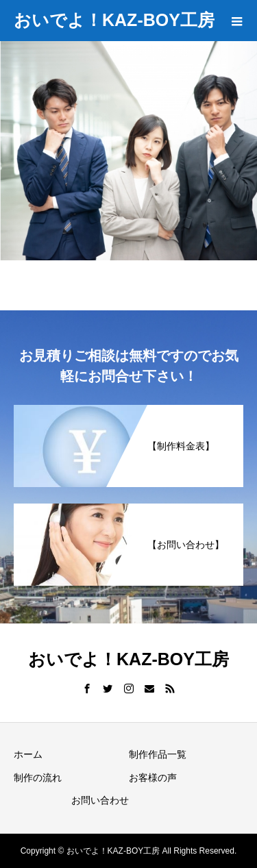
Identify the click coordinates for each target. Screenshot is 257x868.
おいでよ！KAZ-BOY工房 (114, 20)
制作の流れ (38, 778)
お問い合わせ (100, 800)
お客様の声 (153, 778)
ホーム (28, 754)
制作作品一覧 (158, 754)
